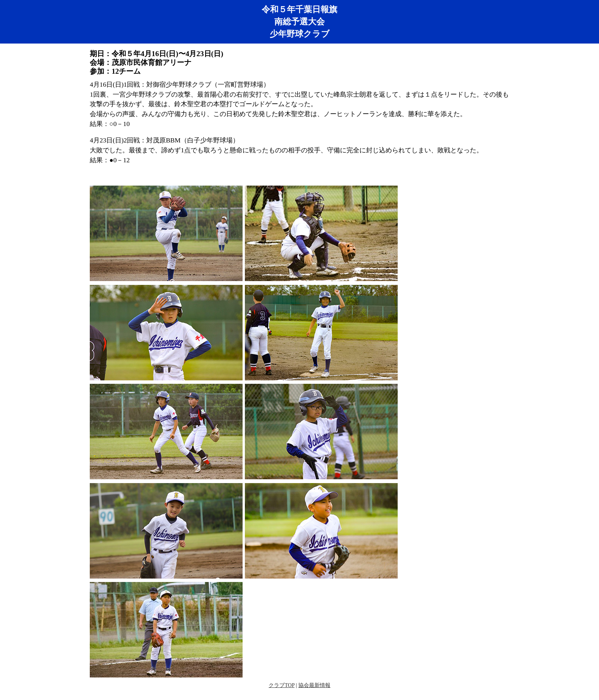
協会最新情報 (314, 685)
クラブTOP (282, 685)
